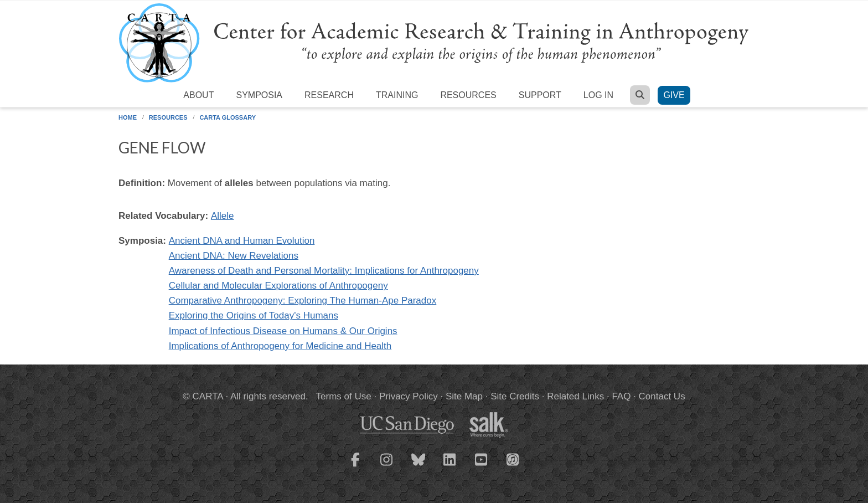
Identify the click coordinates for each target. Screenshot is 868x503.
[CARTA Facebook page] (355, 466)
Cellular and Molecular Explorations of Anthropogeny (278, 286)
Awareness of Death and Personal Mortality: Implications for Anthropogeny (324, 271)
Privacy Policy (409, 396)
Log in (598, 95)
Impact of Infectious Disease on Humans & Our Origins (283, 331)
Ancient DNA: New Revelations (234, 256)
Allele (223, 216)
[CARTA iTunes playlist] (513, 459)
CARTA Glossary (228, 117)
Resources (468, 95)
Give (674, 95)
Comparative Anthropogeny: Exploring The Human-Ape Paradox (303, 301)
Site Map (464, 396)
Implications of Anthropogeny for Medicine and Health (280, 346)
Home (128, 117)
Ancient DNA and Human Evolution (242, 241)
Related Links (575, 396)
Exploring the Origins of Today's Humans (254, 315)
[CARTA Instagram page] (387, 466)
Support (540, 95)
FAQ (621, 396)
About (198, 95)
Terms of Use (344, 396)
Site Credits (515, 396)
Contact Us (662, 396)
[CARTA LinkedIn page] (450, 466)
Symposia (259, 95)
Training (397, 95)
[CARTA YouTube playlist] (482, 466)
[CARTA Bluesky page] (418, 466)
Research (329, 95)
